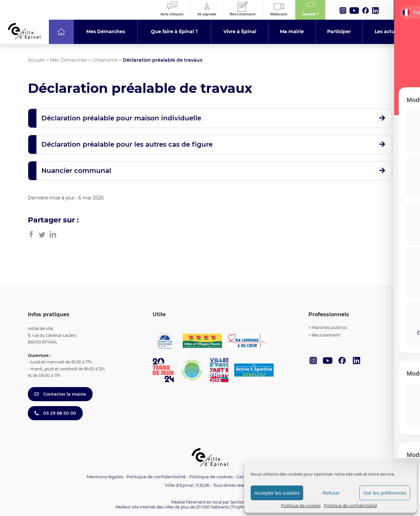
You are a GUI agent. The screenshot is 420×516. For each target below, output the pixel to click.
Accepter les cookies (277, 493)
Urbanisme (105, 60)
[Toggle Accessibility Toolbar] (405, 445)
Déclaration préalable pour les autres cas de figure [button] (127, 144)
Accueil (36, 60)
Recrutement (326, 335)
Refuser (331, 493)
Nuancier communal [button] (76, 171)
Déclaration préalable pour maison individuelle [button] (121, 118)
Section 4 (240, 502)
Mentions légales (105, 477)
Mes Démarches (68, 60)
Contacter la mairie (60, 394)
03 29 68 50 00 (55, 413)
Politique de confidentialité (350, 506)
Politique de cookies (301, 506)
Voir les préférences (385, 493)
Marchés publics (329, 327)
